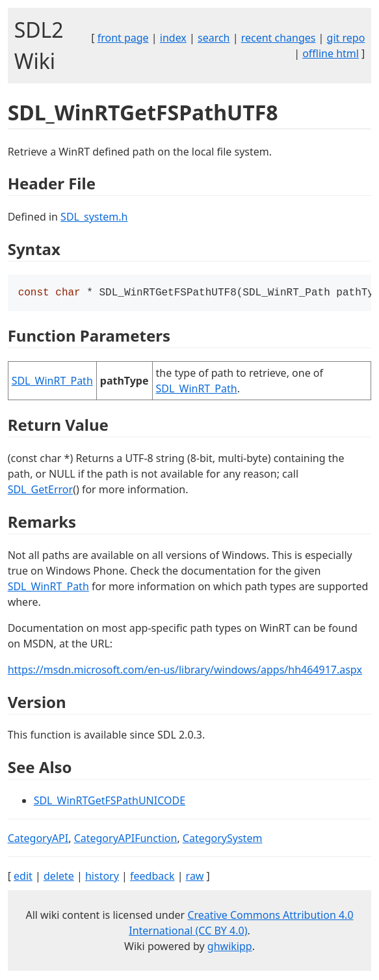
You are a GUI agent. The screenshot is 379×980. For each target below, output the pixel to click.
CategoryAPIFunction (126, 839)
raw (195, 877)
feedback (152, 877)
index (173, 38)
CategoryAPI (38, 839)
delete (59, 877)
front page (123, 38)
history (102, 877)
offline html (331, 53)
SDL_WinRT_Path (52, 382)
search (214, 38)
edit (23, 877)
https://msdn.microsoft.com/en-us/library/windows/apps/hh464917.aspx (185, 671)
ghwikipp (230, 947)
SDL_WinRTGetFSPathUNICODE (110, 802)
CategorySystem (223, 839)
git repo (346, 38)
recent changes (279, 38)
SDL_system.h (94, 217)
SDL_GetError (40, 491)
